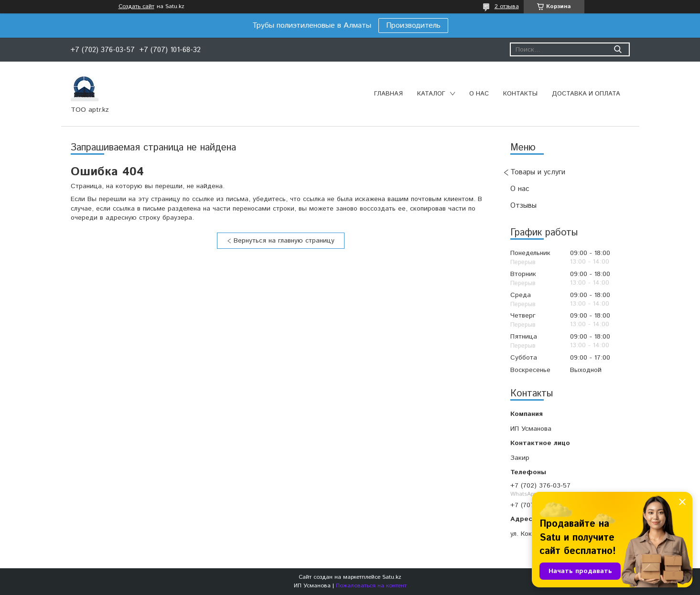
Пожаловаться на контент (371, 586)
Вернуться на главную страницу (284, 241)
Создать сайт (136, 7)
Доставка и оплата (586, 94)
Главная (388, 94)
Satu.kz (392, 577)
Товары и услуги (538, 172)
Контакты (520, 94)
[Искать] (618, 49)
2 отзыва (507, 6)
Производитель (413, 26)
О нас (479, 94)
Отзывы (523, 206)
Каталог (431, 94)
